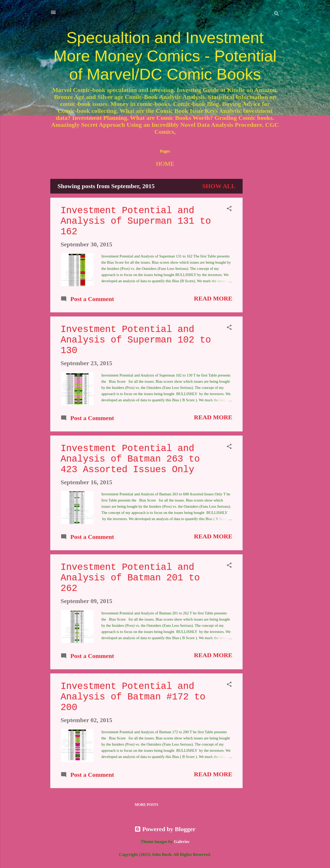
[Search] (277, 14)
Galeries (182, 842)
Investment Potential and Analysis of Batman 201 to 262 (130, 578)
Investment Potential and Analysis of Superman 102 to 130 (136, 340)
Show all (219, 186)
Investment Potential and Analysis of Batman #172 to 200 (133, 697)
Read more (213, 298)
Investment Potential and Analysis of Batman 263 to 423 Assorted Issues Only (130, 459)
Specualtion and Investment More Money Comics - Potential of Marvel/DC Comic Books (165, 56)
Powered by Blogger (165, 829)
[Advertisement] (263, 256)
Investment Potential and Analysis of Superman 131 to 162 (136, 221)
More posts (146, 805)
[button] (229, 209)
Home (165, 164)
